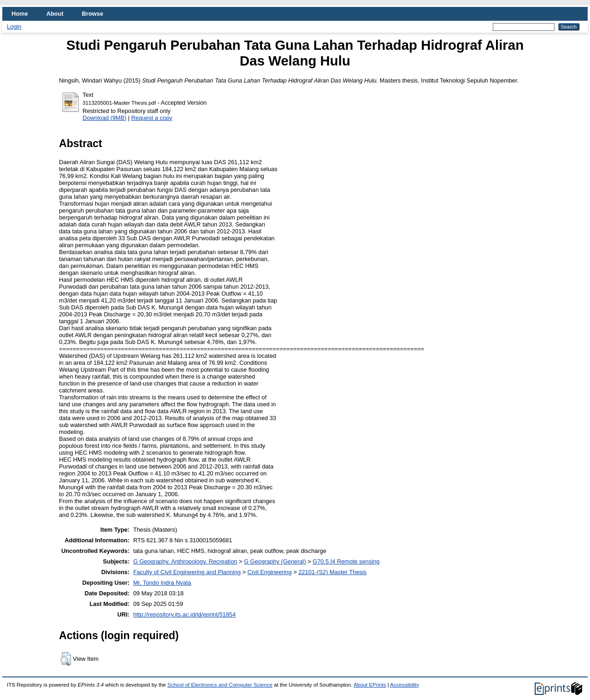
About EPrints (370, 685)
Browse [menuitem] (93, 14)
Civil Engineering (270, 572)
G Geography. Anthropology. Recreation (185, 561)
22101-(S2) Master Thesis (332, 572)
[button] (66, 659)
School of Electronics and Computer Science (220, 685)
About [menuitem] (55, 14)
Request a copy (152, 118)
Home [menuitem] (20, 14)
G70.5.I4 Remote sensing (346, 561)
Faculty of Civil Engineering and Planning (187, 572)
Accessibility (404, 685)
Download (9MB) (104, 118)
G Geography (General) (275, 561)
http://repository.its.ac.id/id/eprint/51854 (184, 614)
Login (14, 27)
